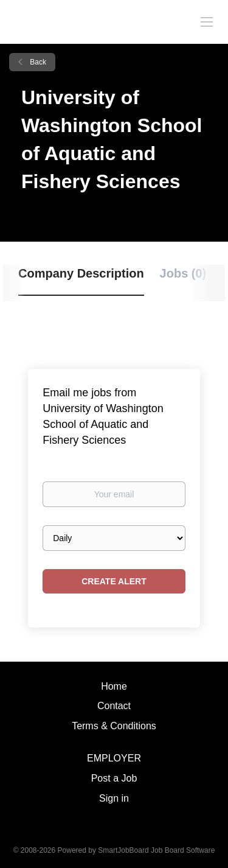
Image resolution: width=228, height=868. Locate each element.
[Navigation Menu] (207, 21)
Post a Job (114, 778)
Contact (114, 706)
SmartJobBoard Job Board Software (156, 850)
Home (114, 686)
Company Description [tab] (81, 273)
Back (37, 62)
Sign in (114, 798)
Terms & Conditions (114, 726)
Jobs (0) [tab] (183, 273)
